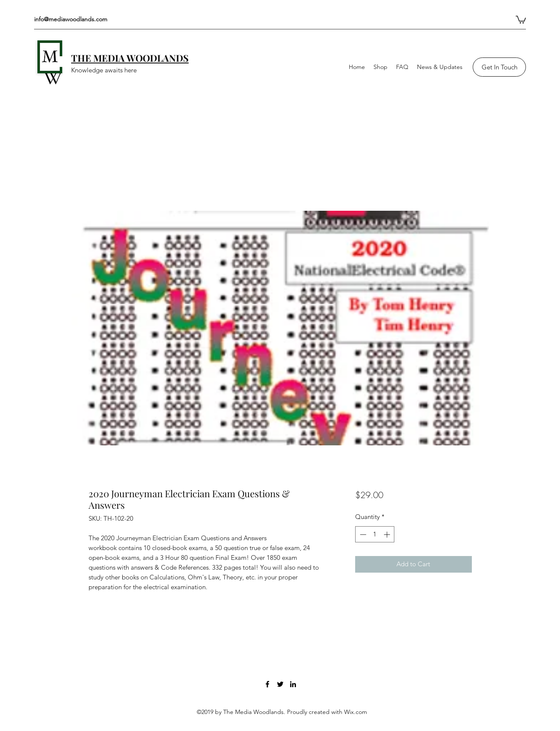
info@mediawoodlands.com (71, 19)
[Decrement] (362, 535)
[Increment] (388, 535)
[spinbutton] (375, 535)
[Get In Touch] (499, 67)
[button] (521, 19)
